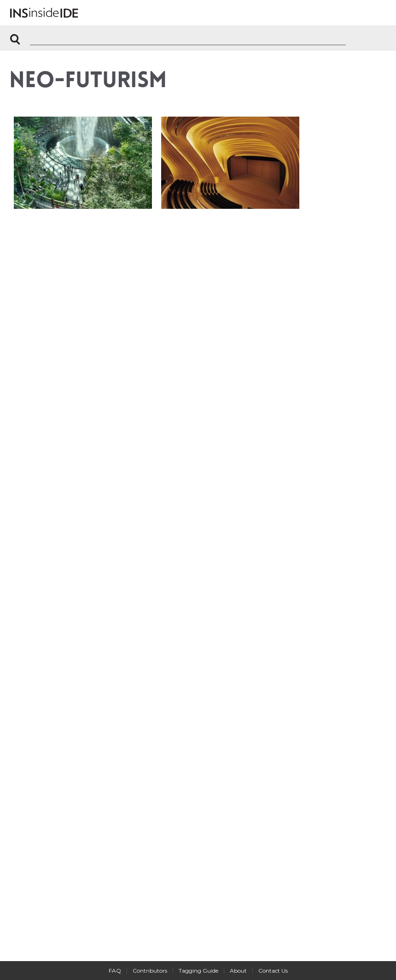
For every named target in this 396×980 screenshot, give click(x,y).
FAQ (115, 971)
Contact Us (273, 971)
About (238, 971)
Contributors (150, 971)
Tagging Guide (198, 971)
